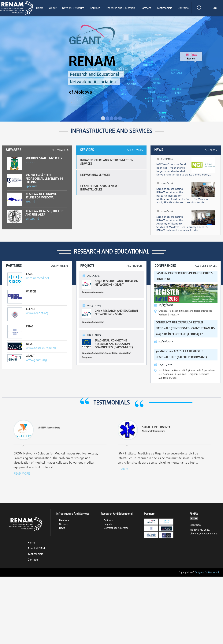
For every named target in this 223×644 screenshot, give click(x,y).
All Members (60, 150)
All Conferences (206, 266)
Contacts (183, 8)
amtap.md (32, 219)
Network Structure (73, 8)
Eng (215, 8)
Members (64, 520)
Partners (146, 8)
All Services (135, 150)
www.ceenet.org (37, 313)
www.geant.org (36, 360)
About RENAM (36, 548)
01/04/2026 (167, 159)
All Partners (60, 266)
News (62, 528)
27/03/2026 (167, 183)
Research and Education (120, 8)
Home (40, 8)
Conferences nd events (116, 528)
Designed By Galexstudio (207, 572)
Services (95, 8)
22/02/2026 (167, 211)
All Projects (135, 266)
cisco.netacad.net (38, 278)
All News (211, 150)
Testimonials (164, 8)
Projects (108, 524)
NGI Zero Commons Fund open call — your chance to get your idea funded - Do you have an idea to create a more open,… (184, 170)
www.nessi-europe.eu (41, 348)
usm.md (31, 162)
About (53, 8)
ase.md (30, 202)
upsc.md (31, 186)
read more (22, 474)
